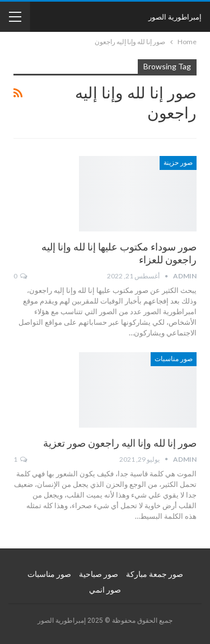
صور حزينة (178, 163)
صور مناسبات (174, 359)
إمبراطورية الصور (175, 17)
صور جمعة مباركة (155, 574)
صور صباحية (99, 574)
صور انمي (105, 590)
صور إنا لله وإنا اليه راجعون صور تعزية (120, 443)
